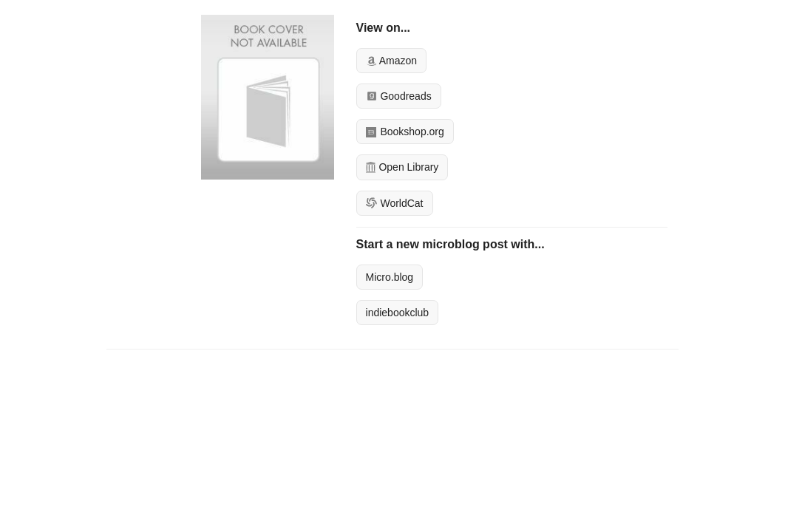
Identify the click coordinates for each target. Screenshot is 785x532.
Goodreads (399, 96)
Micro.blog (390, 277)
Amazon (391, 61)
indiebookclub (398, 313)
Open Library (402, 167)
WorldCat (395, 203)
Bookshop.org (405, 132)
